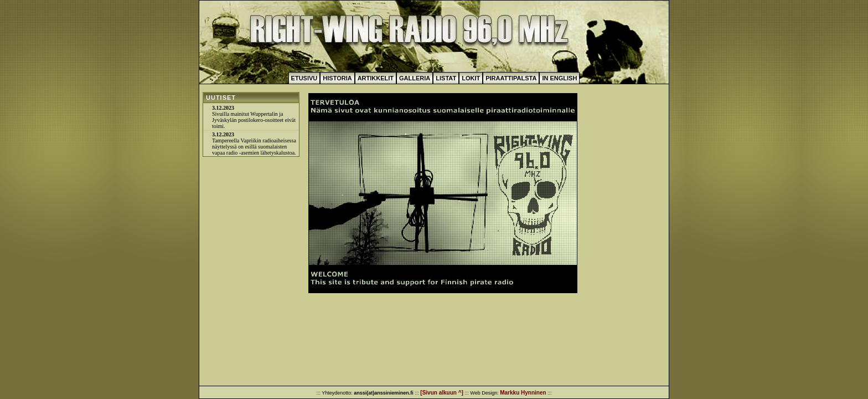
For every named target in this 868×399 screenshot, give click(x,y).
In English (559, 78)
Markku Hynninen (523, 393)
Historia (337, 78)
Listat (446, 78)
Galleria (415, 78)
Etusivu (304, 78)
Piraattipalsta (511, 78)
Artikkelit (376, 78)
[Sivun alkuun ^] (442, 393)
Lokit (471, 78)
